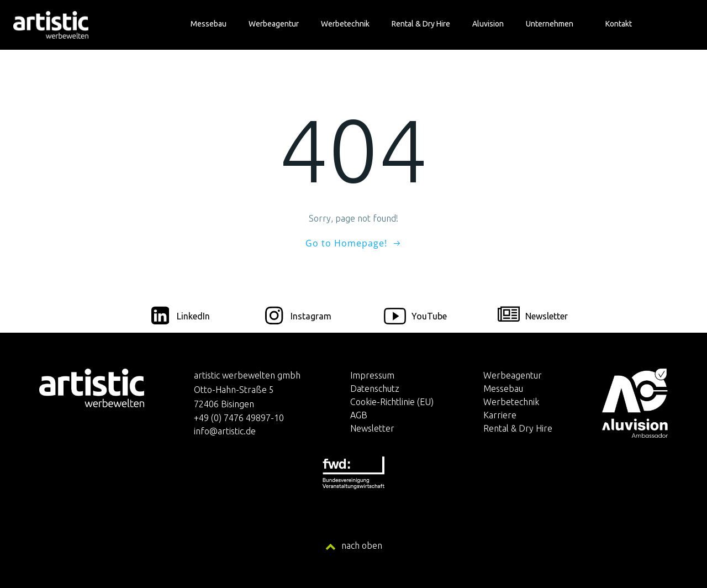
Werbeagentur (274, 24)
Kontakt (619, 24)
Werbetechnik (345, 24)
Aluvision (488, 24)
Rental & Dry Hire (421, 24)
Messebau (209, 24)
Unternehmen (555, 24)
